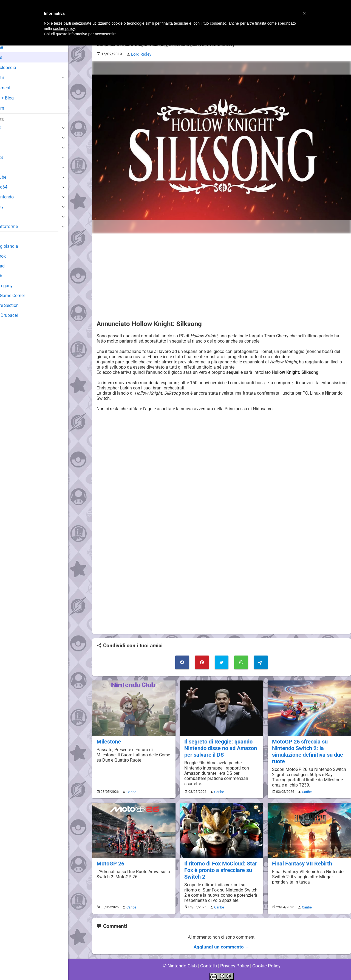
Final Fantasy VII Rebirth (301, 860)
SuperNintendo (19, 197)
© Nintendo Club (182, 961)
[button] (304, 13)
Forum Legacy (18, 286)
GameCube (15, 177)
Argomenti (18, 88)
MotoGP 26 (110, 860)
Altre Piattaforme (21, 227)
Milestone (108, 740)
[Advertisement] (222, 276)
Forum (14, 108)
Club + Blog (19, 98)
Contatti (209, 961)
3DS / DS (13, 157)
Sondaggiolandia (21, 246)
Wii (7, 167)
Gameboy (14, 207)
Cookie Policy (264, 961)
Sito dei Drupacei (21, 315)
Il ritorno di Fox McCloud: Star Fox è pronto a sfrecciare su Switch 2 (220, 867)
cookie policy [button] (64, 29)
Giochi (14, 78)
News (13, 57)
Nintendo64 (16, 187)
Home (14, 47)
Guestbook (15, 256)
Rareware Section (21, 305)
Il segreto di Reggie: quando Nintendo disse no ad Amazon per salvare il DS (220, 746)
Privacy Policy (234, 961)
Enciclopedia (20, 68)
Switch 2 (13, 128)
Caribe (131, 789)
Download (14, 266)
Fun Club (13, 276)
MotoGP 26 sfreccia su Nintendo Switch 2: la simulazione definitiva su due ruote (306, 749)
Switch (11, 138)
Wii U (9, 148)
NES (9, 217)
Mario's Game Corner (25, 296)
